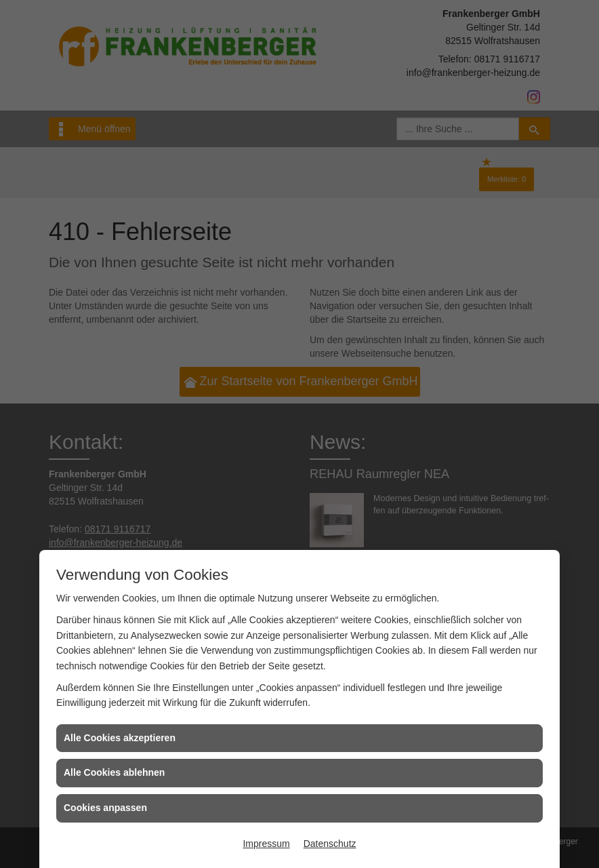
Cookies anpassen (105, 808)
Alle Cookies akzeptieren (120, 738)
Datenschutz (330, 844)
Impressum (266, 844)
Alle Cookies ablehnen (114, 772)
